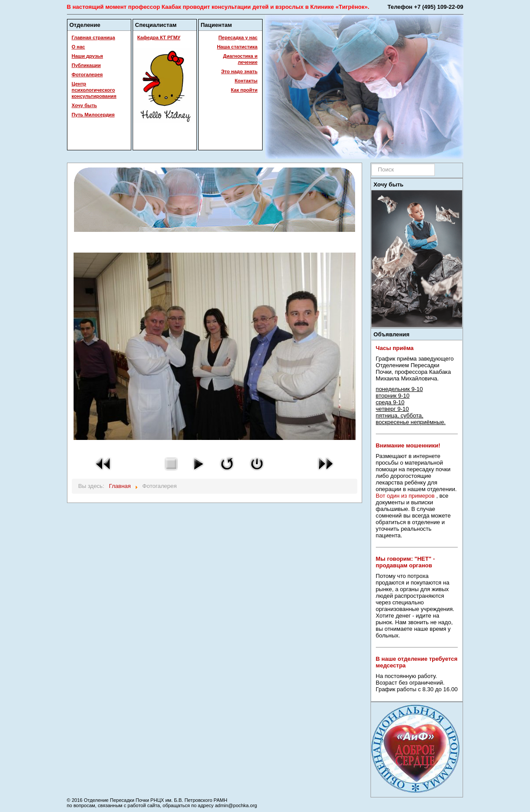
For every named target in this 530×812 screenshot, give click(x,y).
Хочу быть (85, 105)
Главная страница (94, 37)
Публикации (86, 65)
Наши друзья (87, 56)
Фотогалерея (87, 74)
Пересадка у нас (238, 37)
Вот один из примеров (405, 496)
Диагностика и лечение (240, 59)
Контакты (246, 81)
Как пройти (244, 90)
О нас (79, 47)
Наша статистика (237, 47)
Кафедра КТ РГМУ (159, 37)
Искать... (372, 164)
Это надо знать (239, 71)
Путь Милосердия (93, 115)
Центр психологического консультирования (94, 90)
